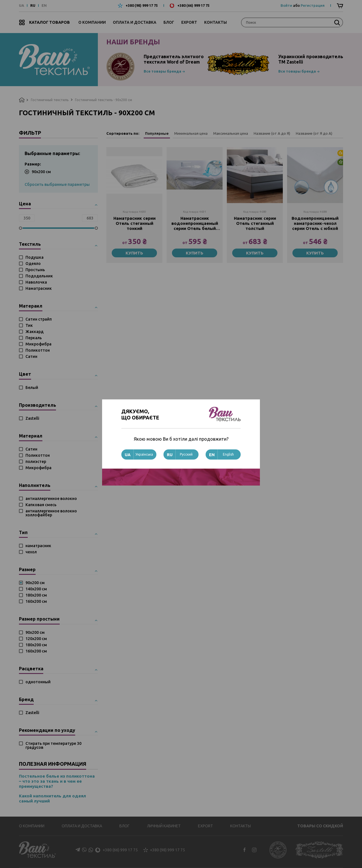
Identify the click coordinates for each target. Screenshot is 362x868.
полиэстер (36, 462)
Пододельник (39, 276)
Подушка (35, 257)
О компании (92, 22)
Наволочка (36, 282)
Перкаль (34, 338)
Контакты (216, 22)
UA (21, 6)
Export (189, 22)
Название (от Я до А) (314, 133)
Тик (29, 325)
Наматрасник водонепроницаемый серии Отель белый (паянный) (195, 223)
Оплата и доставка (135, 22)
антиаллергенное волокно (51, 499)
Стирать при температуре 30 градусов (53, 745)
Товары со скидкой (320, 826)
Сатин (31, 356)
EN (44, 6)
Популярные (157, 133)
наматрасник (38, 546)
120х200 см (36, 639)
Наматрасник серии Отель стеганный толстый (255, 223)
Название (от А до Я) (272, 133)
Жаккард (35, 332)
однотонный (38, 682)
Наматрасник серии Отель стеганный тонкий (134, 223)
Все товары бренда (162, 71)
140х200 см (36, 589)
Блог (169, 22)
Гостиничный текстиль (50, 100)
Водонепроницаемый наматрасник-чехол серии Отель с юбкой (315, 223)
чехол (31, 552)
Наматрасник (39, 288)
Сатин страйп (39, 319)
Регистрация (313, 5)
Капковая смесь (41, 505)
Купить (134, 253)
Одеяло (33, 264)
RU (33, 6)
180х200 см (36, 595)
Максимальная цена (231, 133)
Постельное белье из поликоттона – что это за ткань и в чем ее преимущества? (57, 781)
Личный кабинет (164, 826)
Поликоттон (38, 350)
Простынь (35, 270)
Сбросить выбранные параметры (57, 184)
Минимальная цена (191, 133)
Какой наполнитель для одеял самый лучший (52, 798)
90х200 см (38, 172)
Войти (286, 5)
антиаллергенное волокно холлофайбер (51, 513)
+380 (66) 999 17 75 (193, 6)
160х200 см (36, 601)
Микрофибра (38, 344)
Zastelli (32, 418)
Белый (32, 388)
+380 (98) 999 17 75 (142, 6)
